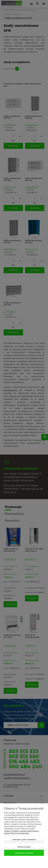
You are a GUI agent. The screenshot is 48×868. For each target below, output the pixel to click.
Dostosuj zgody (24, 847)
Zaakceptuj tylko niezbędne (24, 839)
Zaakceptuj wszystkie (24, 853)
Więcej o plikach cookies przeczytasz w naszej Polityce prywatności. (22, 832)
